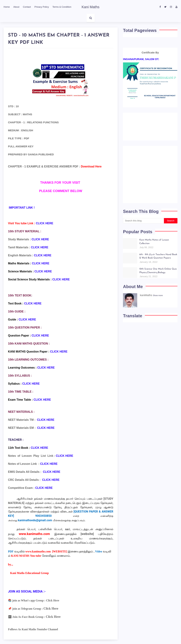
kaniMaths (146, 295)
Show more (158, 295)
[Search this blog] (143, 221)
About (16, 7)
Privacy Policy (42, 7)
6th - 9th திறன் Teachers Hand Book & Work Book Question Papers (158, 256)
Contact (27, 7)
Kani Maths (90, 7)
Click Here (53, 600)
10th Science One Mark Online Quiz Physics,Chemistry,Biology (158, 271)
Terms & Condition (62, 7)
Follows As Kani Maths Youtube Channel (33, 629)
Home (7, 7)
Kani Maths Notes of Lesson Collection (154, 242)
